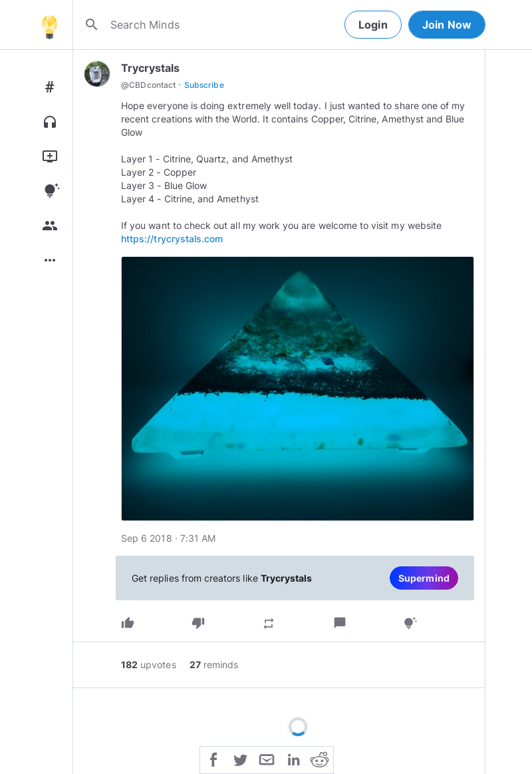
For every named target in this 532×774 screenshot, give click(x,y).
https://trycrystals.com (172, 239)
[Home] (49, 25)
